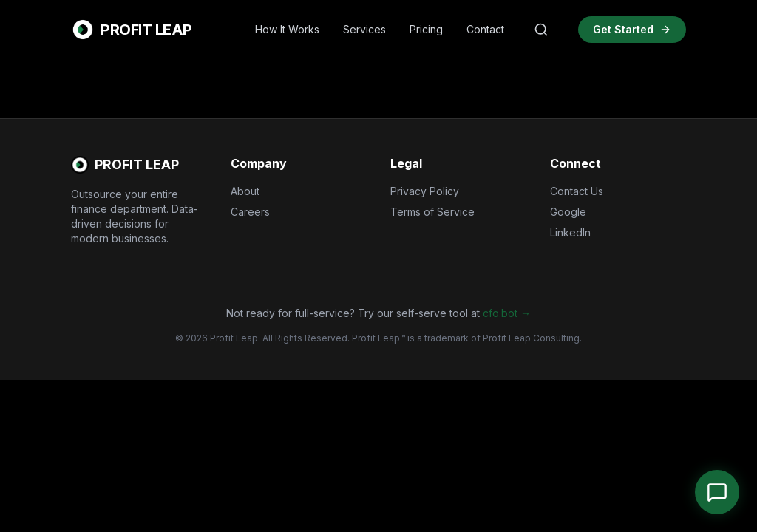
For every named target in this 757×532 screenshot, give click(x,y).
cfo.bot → (507, 313)
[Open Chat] (717, 492)
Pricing (426, 29)
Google (568, 212)
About (245, 191)
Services (364, 29)
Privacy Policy (425, 191)
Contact (485, 29)
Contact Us (577, 191)
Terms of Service (432, 212)
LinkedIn (570, 232)
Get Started (632, 29)
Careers (250, 212)
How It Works (287, 29)
